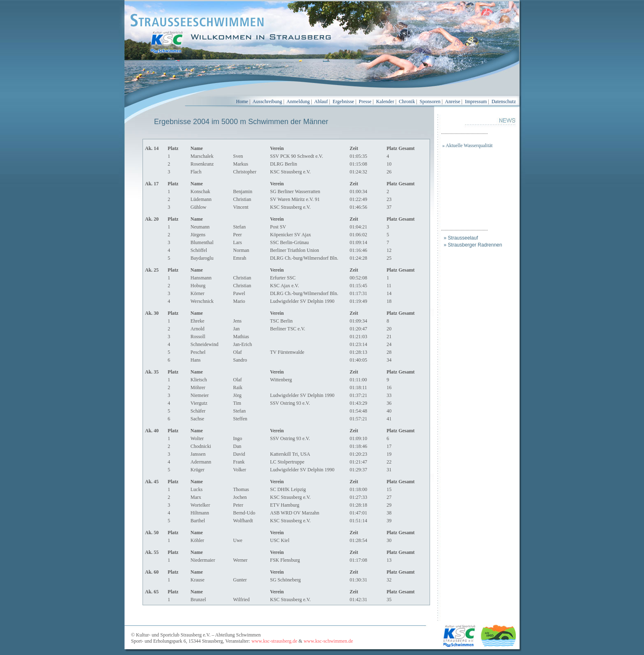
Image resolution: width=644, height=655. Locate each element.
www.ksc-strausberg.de (274, 641)
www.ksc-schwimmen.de (328, 641)
